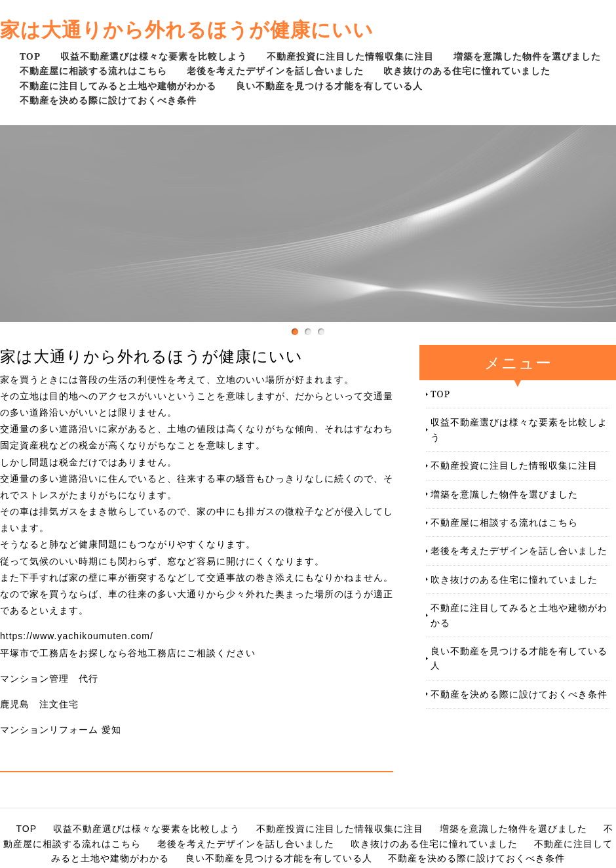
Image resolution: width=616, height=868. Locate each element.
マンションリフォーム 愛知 (61, 730)
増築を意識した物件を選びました (527, 56)
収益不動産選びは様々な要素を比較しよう (154, 56)
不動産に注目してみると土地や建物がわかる (118, 86)
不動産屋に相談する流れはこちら (93, 70)
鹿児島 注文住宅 (39, 704)
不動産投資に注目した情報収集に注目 (350, 56)
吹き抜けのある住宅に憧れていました (467, 70)
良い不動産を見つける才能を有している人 (329, 86)
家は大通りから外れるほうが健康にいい (187, 29)
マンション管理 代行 (49, 679)
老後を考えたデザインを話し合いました (275, 70)
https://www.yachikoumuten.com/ (77, 636)
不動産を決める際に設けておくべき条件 (108, 100)
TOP (30, 56)
